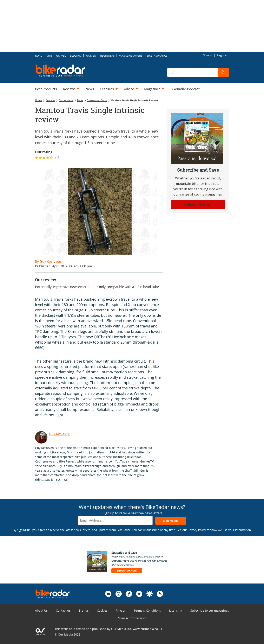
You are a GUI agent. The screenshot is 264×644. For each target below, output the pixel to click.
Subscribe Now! (127, 571)
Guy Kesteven (60, 434)
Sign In (208, 55)
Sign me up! (171, 521)
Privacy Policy (197, 530)
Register (222, 55)
